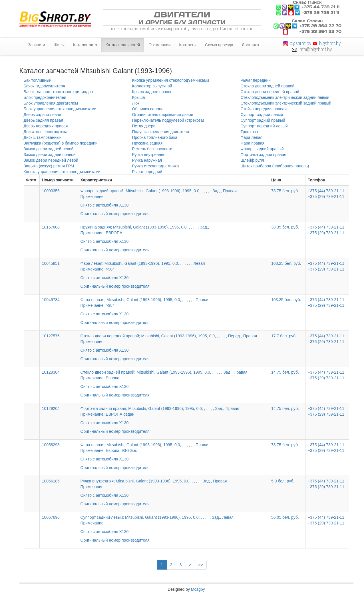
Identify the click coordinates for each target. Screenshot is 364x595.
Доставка (250, 45)
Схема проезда (219, 45)
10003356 (51, 191)
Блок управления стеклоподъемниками (60, 109)
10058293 (51, 445)
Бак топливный (38, 80)
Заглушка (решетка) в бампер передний (61, 143)
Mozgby (198, 589)
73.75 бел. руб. (285, 191)
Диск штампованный (43, 137)
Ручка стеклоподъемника (156, 166)
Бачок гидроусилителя (44, 86)
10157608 (51, 227)
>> (201, 565)
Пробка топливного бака (155, 137)
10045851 (51, 263)
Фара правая (253, 143)
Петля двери (144, 126)
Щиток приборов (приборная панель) (275, 166)
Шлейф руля (252, 160)
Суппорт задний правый (263, 120)
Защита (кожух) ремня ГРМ (49, 166)
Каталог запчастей (123, 45)
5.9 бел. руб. (283, 481)
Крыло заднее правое (152, 92)
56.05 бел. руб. (285, 517)
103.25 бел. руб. (286, 263)
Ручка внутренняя (149, 155)
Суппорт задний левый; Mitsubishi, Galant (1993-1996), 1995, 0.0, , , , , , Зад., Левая (174, 525)
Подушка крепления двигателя (161, 132)
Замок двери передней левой (51, 160)
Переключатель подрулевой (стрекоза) (168, 120)
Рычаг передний (147, 172)
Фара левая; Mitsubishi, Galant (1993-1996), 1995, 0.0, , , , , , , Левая (174, 271)
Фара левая (252, 137)
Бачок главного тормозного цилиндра (58, 92)
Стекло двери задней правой (268, 86)
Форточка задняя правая (264, 155)
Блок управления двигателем (51, 103)
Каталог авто (85, 45)
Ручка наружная (147, 160)
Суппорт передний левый (264, 126)
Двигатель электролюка (46, 132)
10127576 (51, 336)
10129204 (51, 408)
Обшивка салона (148, 109)
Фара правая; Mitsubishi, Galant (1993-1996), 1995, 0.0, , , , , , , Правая (174, 307)
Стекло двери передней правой (270, 92)
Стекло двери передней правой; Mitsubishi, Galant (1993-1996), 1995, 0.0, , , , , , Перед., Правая (174, 343)
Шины (59, 45)
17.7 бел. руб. (284, 336)
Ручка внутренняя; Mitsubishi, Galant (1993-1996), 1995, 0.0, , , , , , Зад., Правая (174, 488)
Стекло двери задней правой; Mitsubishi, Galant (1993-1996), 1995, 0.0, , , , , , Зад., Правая (174, 380)
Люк (136, 103)
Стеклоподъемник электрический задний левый (285, 97)
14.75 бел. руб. (285, 372)
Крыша (139, 97)
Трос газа (249, 132)
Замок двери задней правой (50, 155)
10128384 (51, 372)
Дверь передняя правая (46, 126)
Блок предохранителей (45, 97)
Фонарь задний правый (262, 149)
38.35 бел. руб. (285, 227)
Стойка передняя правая (264, 109)
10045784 (51, 300)
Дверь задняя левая (42, 115)
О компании (159, 45)
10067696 (51, 517)
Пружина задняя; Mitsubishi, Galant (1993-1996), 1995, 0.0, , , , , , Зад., (174, 235)
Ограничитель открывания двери (163, 115)
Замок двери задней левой (49, 149)
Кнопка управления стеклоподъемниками (62, 172)
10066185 (51, 481)
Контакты (188, 45)
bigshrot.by (300, 43)
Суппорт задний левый (262, 115)
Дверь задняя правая (43, 120)
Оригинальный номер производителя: (116, 214)
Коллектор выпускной (152, 86)
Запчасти (37, 45)
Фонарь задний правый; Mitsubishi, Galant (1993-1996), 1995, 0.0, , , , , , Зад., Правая (174, 198)
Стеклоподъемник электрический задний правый (286, 103)
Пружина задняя (147, 143)
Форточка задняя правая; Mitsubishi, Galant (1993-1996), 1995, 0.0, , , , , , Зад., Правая (174, 416)
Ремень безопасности (152, 149)
